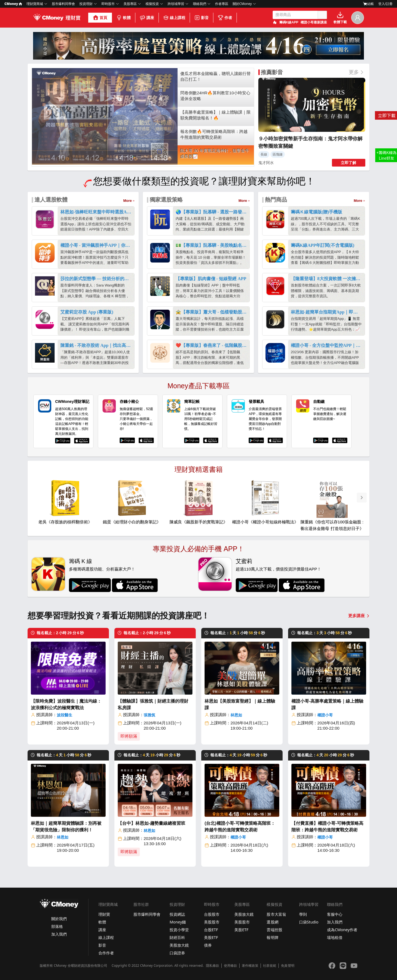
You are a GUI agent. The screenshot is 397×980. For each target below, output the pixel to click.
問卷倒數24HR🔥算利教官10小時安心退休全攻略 (215, 96)
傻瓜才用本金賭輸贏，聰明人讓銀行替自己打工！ (215, 76)
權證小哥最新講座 (314, 22)
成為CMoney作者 (342, 930)
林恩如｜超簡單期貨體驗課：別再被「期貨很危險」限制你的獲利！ (66, 827)
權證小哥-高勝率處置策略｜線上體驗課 (327, 704)
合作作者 (106, 953)
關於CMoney (242, 4)
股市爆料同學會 (63, 4)
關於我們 (59, 919)
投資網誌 (177, 914)
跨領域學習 (176, 4)
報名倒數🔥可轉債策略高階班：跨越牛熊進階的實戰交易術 (214, 134)
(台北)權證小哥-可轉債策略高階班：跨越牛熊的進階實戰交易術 (240, 827)
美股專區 (130, 4)
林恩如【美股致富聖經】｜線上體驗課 (240, 704)
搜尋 (322, 15)
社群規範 (270, 966)
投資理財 (86, 4)
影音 (202, 18)
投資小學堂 (179, 930)
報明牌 (272, 937)
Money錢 (178, 922)
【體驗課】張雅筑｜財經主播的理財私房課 (153, 704)
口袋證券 (177, 953)
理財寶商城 (35, 4)
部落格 (57, 926)
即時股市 (108, 4)
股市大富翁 (276, 914)
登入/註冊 (385, 4)
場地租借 (335, 937)
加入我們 (59, 934)
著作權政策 (250, 966)
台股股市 (212, 914)
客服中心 (335, 914)
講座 (147, 18)
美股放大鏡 (179, 945)
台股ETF (211, 930)
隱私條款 (213, 966)
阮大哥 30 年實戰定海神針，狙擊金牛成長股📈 (215, 154)
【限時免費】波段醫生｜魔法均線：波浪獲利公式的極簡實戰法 (66, 704)
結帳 (368, 4)
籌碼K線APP (289, 22)
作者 (225, 18)
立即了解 (348, 163)
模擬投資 (152, 4)
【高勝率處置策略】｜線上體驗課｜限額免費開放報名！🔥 (215, 115)
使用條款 (230, 966)
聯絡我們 (200, 4)
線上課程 (174, 18)
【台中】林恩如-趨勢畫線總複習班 (151, 823)
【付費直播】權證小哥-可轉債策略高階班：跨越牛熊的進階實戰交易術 (327, 827)
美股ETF (211, 937)
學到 (303, 914)
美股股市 (212, 922)
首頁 (100, 18)
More (128, 201)
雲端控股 (274, 930)
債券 (208, 945)
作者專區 (222, 4)
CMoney (13, 4)
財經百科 (177, 937)
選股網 (272, 922)
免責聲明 (288, 966)
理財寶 (104, 914)
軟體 (124, 18)
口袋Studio (309, 922)
